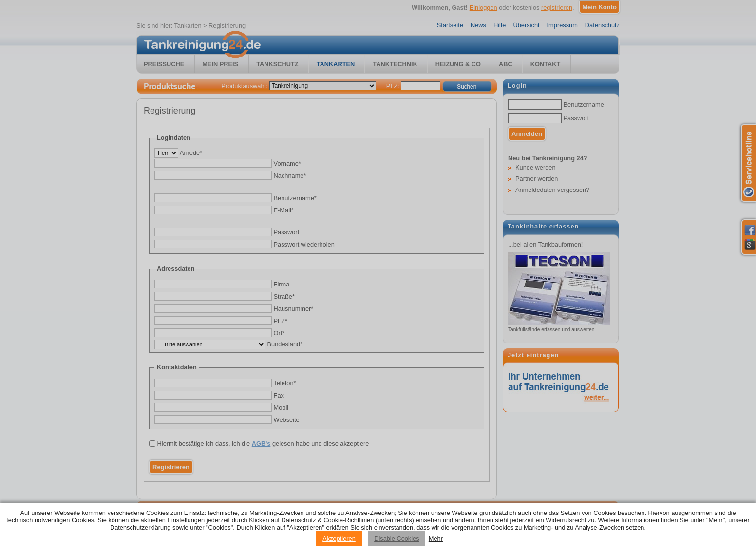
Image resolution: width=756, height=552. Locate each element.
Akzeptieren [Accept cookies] (339, 539)
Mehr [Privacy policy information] (436, 539)
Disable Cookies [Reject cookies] (397, 539)
